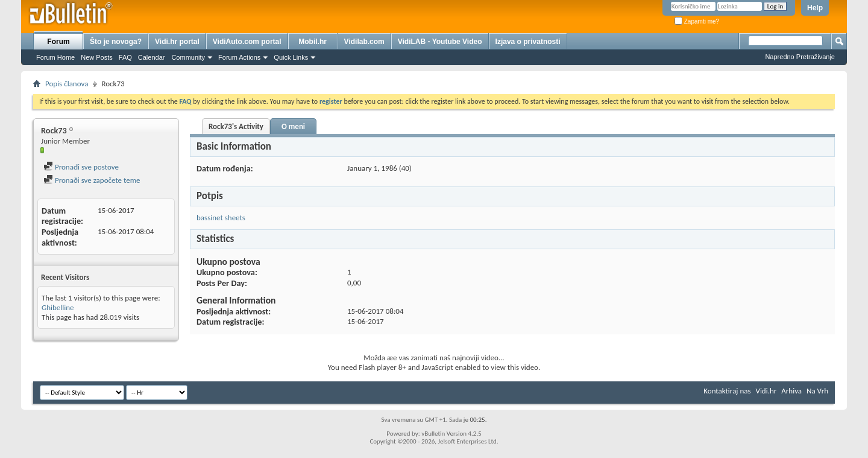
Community (188, 57)
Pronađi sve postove (81, 167)
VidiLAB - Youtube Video (440, 42)
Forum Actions (239, 57)
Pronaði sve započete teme (92, 180)
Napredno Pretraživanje (800, 57)
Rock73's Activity (236, 126)
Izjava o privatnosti (528, 42)
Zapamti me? (697, 21)
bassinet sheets (221, 218)
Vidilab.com (364, 42)
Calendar (152, 57)
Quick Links (291, 57)
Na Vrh (817, 391)
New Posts (97, 57)
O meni (293, 126)
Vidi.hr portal (177, 42)
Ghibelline (58, 307)
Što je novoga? (116, 42)
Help (815, 8)
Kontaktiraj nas (727, 391)
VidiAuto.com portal (247, 42)
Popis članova (67, 84)
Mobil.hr (313, 42)
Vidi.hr (766, 391)
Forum (58, 42)
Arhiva (791, 391)
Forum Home (55, 57)
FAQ (125, 57)
